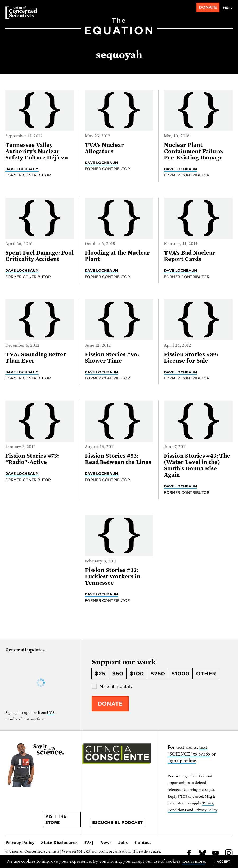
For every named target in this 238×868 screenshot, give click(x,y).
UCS (51, 713)
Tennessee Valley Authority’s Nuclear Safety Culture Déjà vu (37, 151)
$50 (118, 674)
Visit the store (56, 819)
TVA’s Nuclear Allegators (104, 148)
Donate (208, 7)
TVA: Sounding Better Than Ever (36, 358)
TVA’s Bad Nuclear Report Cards (189, 256)
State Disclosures (59, 843)
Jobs (123, 843)
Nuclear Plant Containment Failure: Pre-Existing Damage (194, 151)
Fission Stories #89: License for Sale (191, 358)
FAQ (89, 843)
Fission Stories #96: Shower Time (112, 358)
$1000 (180, 674)
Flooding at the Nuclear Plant (117, 256)
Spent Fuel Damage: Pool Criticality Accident (39, 256)
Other (206, 674)
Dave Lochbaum (22, 169)
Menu (228, 8)
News (106, 843)
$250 (158, 674)
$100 (137, 674)
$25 (100, 674)
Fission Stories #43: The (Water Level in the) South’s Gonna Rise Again (197, 465)
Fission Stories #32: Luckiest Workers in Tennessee (113, 576)
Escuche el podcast (117, 823)
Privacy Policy (20, 843)
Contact (143, 843)
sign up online (182, 761)
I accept (222, 862)
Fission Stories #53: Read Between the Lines (118, 459)
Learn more (194, 861)
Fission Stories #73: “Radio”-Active (32, 459)
